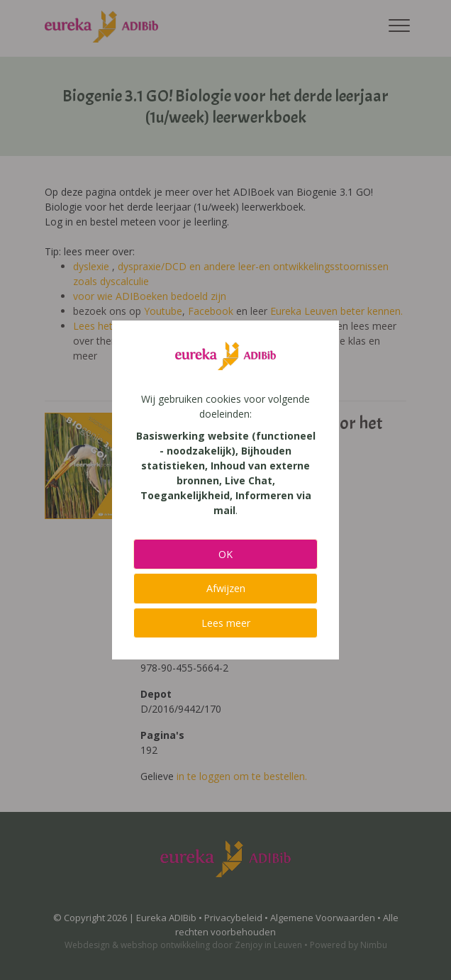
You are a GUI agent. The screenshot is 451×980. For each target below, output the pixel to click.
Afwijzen (226, 588)
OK (225, 554)
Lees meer (226, 623)
